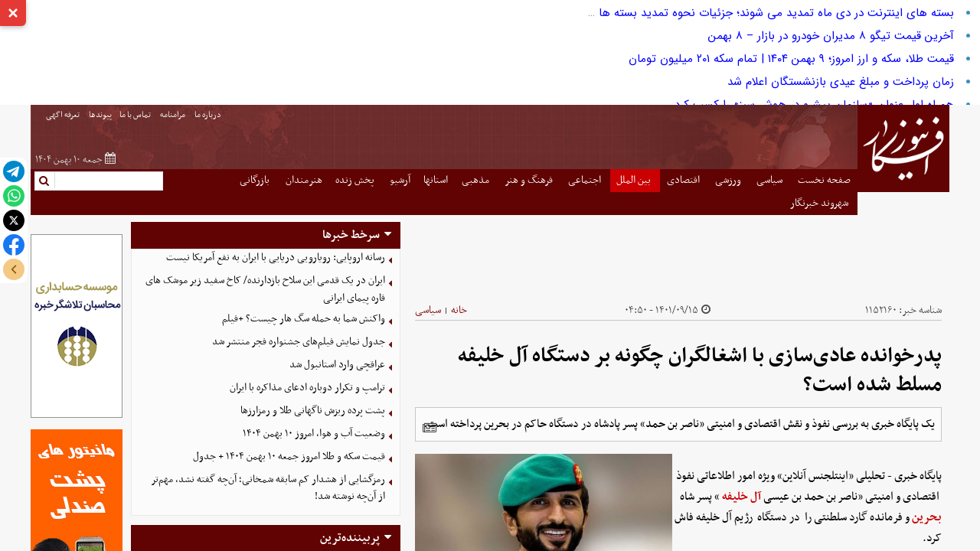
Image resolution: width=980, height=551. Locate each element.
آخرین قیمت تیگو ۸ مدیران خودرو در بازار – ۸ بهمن (831, 36)
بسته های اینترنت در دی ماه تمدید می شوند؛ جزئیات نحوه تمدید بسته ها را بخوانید (751, 13)
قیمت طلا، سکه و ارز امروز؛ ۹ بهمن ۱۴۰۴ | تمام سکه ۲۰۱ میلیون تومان (791, 59)
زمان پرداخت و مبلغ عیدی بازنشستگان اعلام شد (841, 82)
